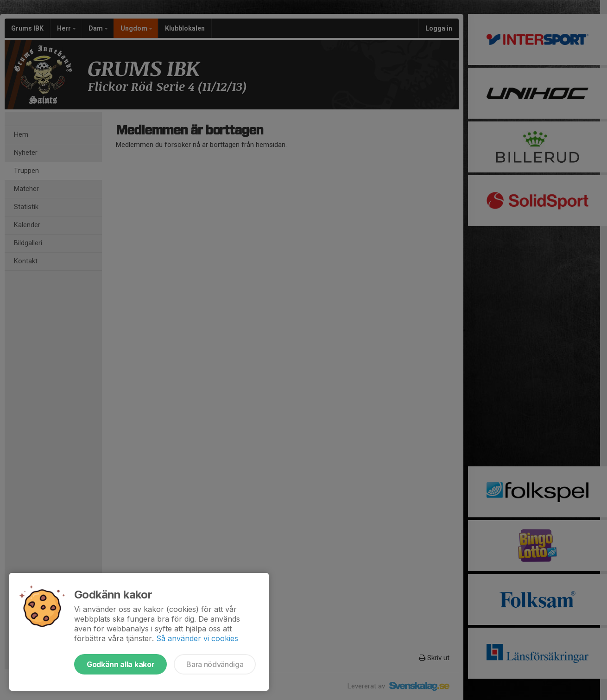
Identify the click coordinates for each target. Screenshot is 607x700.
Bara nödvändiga (215, 664)
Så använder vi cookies (197, 638)
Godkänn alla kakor (120, 664)
